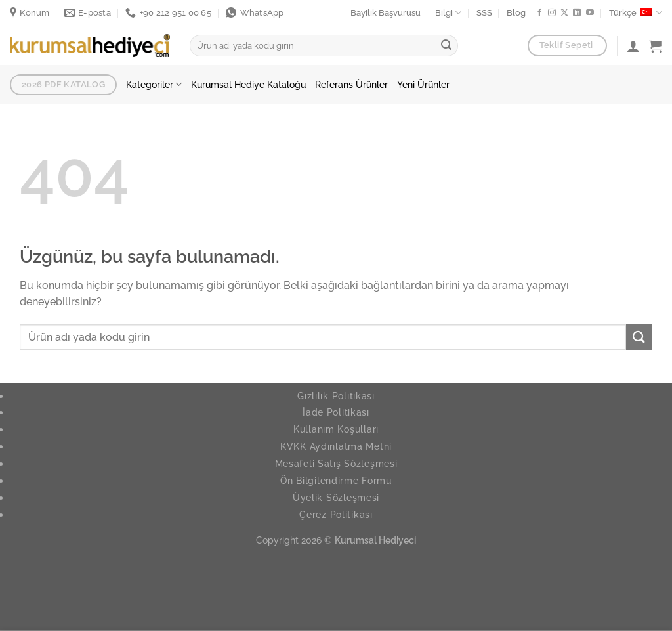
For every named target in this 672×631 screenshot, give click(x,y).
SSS (484, 13)
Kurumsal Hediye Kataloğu (248, 84)
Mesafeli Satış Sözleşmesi (336, 463)
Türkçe (636, 13)
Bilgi (448, 13)
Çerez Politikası (336, 514)
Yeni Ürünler (423, 84)
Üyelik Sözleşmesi (336, 497)
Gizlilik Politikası (336, 396)
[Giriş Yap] (633, 46)
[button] (656, 46)
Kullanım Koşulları (336, 429)
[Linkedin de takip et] (577, 13)
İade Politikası (336, 412)
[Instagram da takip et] (552, 13)
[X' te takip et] (564, 13)
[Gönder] (446, 46)
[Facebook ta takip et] (539, 13)
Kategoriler (154, 84)
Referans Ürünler (351, 84)
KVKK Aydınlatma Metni (336, 446)
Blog (516, 13)
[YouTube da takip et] (590, 13)
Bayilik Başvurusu (386, 13)
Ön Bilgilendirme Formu (336, 480)
